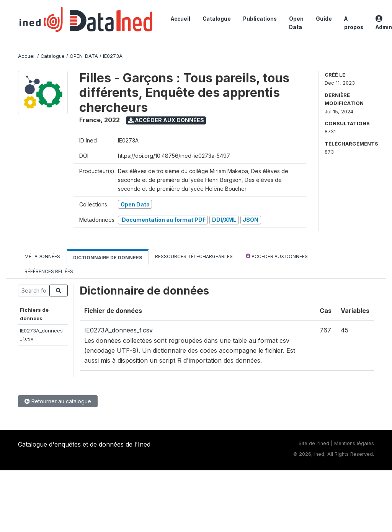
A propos (354, 23)
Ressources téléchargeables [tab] (194, 256)
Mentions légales (354, 443)
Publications (260, 19)
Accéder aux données (166, 120)
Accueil (180, 19)
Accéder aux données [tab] (277, 256)
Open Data (296, 23)
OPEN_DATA (84, 56)
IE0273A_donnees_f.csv (118, 330)
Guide (324, 19)
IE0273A (113, 56)
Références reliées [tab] (49, 271)
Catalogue (217, 19)
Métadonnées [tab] (42, 256)
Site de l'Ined (314, 443)
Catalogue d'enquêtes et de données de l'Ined (84, 444)
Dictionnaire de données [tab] (108, 258)
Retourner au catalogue (58, 401)
